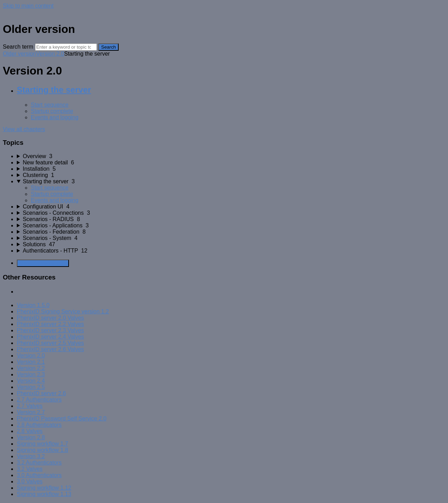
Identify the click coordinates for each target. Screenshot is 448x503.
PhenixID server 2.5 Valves (50, 343)
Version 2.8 (31, 437)
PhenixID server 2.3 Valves (50, 330)
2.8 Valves (30, 431)
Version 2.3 (31, 374)
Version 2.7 (31, 412)
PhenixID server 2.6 (41, 393)
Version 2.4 (31, 381)
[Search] (66, 47)
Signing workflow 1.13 (44, 494)
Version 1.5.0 (33, 305)
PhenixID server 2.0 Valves (50, 318)
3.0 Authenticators (39, 475)
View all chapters (24, 129)
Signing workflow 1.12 (44, 488)
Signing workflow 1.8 (43, 450)
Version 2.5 (31, 387)
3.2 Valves (30, 469)
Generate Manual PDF (43, 263)
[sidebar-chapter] (231, 156)
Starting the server (54, 90)
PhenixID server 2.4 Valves (50, 337)
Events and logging (55, 117)
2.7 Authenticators (39, 400)
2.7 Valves (30, 406)
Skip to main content (28, 6)
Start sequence (50, 105)
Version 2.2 (31, 368)
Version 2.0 (50, 54)
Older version (19, 54)
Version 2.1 (31, 362)
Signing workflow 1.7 (43, 444)
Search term (18, 47)
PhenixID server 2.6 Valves (50, 349)
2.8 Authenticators (39, 425)
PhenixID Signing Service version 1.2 (63, 311)
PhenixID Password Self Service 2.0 (62, 419)
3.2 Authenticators (39, 463)
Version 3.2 (31, 456)
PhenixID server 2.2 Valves (50, 324)
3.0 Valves (30, 481)
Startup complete (52, 111)
